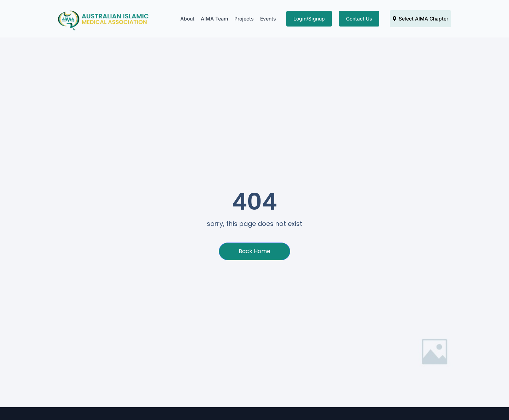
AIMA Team (214, 19)
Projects (244, 19)
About (187, 19)
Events (268, 19)
